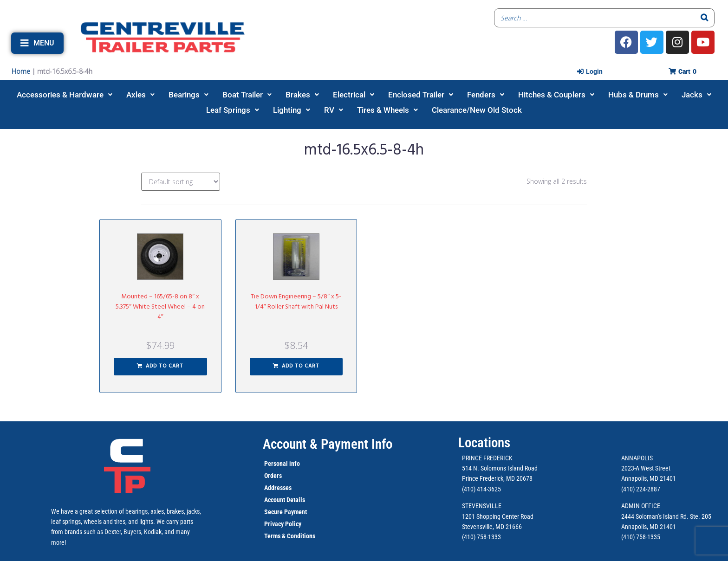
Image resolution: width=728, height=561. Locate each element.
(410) (628, 537)
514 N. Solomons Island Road (500, 468)
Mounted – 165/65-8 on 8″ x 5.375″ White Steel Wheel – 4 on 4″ (160, 307)
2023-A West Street (646, 468)
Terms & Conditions (290, 536)
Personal (276, 464)
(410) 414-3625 (481, 489)
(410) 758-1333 (481, 537)
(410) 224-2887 (641, 489)
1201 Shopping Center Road (498, 516)
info (294, 464)
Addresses (278, 488)
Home (21, 71)
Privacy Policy (283, 524)
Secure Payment (286, 512)
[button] (37, 43)
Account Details (285, 500)
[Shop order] (181, 182)
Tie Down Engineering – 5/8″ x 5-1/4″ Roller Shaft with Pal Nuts (296, 302)
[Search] (705, 18)
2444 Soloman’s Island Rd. (655, 516)
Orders (273, 476)
